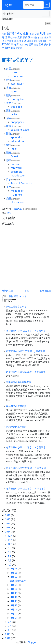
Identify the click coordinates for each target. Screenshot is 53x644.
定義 (20, 37)
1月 (10, 630)
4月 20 (14, 589)
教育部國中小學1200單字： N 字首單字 (26, 489)
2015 (8, 528)
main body (17, 191)
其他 (10, 37)
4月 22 (14, 577)
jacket (14, 114)
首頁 (27, 291)
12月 (11, 536)
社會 (42, 37)
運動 (41, 44)
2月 (10, 626)
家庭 (16, 41)
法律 (30, 37)
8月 (10, 552)
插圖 (9, 198)
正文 (9, 187)
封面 (9, 68)
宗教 (15, 37)
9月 (10, 548)
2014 (8, 532)
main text (16, 195)
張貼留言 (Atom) (17, 296)
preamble (16, 172)
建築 (46, 37)
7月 (10, 556)
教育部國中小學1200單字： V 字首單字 (26, 447)
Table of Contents (21, 183)
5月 (10, 560)
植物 (36, 45)
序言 (9, 160)
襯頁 (9, 153)
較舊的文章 (46, 291)
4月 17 (14, 597)
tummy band (18, 99)
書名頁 (10, 103)
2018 (8, 515)
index (14, 149)
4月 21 (14, 585)
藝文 (22, 48)
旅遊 (21, 41)
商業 (40, 41)
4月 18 (14, 593)
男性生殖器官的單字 (16, 307)
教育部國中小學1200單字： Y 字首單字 (26, 331)
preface (15, 164)
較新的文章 (7, 291)
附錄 (9, 133)
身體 (4, 37)
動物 (36, 41)
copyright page (20, 130)
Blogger (32, 642)
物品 (36, 37)
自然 (49, 34)
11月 (11, 540)
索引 (9, 145)
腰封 (9, 95)
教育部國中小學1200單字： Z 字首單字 (26, 372)
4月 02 (14, 614)
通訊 (21, 45)
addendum (17, 141)
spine (14, 91)
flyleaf (14, 156)
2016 (8, 523)
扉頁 (9, 118)
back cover (17, 84)
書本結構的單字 (18, 581)
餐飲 (7, 48)
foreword (16, 168)
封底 (9, 80)
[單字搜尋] (33, 5)
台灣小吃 (14, 33)
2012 (8, 638)
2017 (8, 519)
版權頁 (10, 126)
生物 (26, 33)
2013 (8, 634)
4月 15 (14, 605)
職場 (13, 48)
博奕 (26, 45)
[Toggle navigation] (46, 14)
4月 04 (14, 609)
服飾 (25, 37)
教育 (17, 44)
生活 (32, 34)
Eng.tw (8, 5)
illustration (17, 202)
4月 (10, 564)
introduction (18, 175)
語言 (46, 44)
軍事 (11, 41)
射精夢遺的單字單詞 (16, 427)
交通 (37, 34)
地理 (43, 33)
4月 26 (14, 569)
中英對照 (9, 14)
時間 (26, 41)
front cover (17, 76)
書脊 (9, 88)
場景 (31, 44)
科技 (7, 41)
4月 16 (14, 601)
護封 (9, 111)
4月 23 (14, 573)
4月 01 (14, 618)
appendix (16, 137)
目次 (9, 179)
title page (16, 107)
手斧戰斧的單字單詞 (16, 406)
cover (14, 72)
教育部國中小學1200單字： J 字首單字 (26, 351)
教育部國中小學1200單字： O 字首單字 (26, 468)
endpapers (17, 122)
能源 (31, 41)
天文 (4, 34)
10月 (11, 544)
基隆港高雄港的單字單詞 (19, 382)
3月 (10, 622)
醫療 (18, 48)
